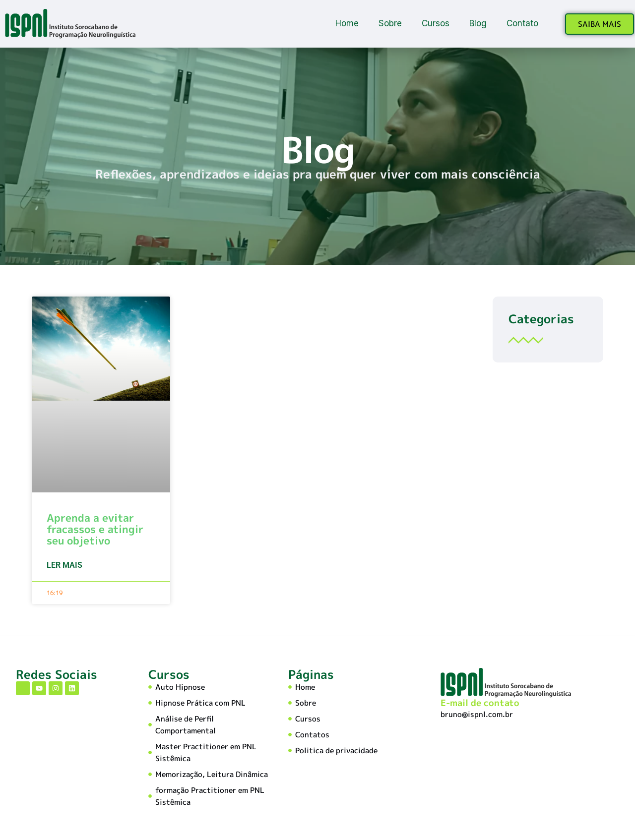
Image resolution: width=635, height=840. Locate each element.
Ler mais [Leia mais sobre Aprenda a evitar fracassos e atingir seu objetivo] (64, 565)
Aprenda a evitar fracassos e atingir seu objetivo (95, 529)
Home (347, 23)
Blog (478, 23)
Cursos (436, 23)
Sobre (390, 23)
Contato (522, 23)
